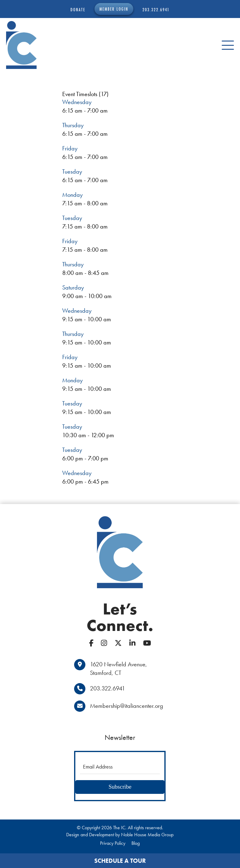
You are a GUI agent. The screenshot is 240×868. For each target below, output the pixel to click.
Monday (72, 195)
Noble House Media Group (147, 835)
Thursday (73, 125)
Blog (136, 843)
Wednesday (77, 102)
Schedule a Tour (120, 861)
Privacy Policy (113, 843)
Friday (70, 148)
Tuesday (72, 171)
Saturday (73, 287)
